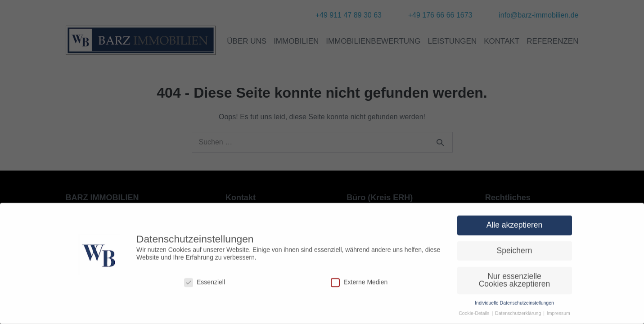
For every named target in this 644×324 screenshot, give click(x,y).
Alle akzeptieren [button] (515, 229)
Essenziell (205, 286)
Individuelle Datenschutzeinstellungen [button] (514, 306)
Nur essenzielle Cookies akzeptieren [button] (515, 283)
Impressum (558, 317)
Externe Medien (359, 286)
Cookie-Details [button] (475, 317)
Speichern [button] (515, 254)
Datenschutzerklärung (519, 317)
